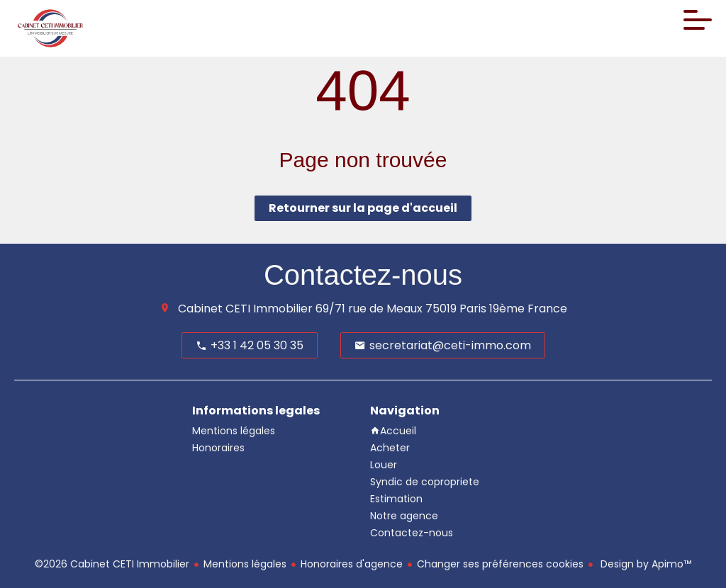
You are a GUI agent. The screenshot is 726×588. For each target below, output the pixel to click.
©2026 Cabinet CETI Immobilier (112, 564)
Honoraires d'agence (352, 564)
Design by (644, 564)
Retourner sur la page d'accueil (363, 208)
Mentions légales (245, 564)
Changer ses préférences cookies (500, 564)
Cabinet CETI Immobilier (245, 309)
